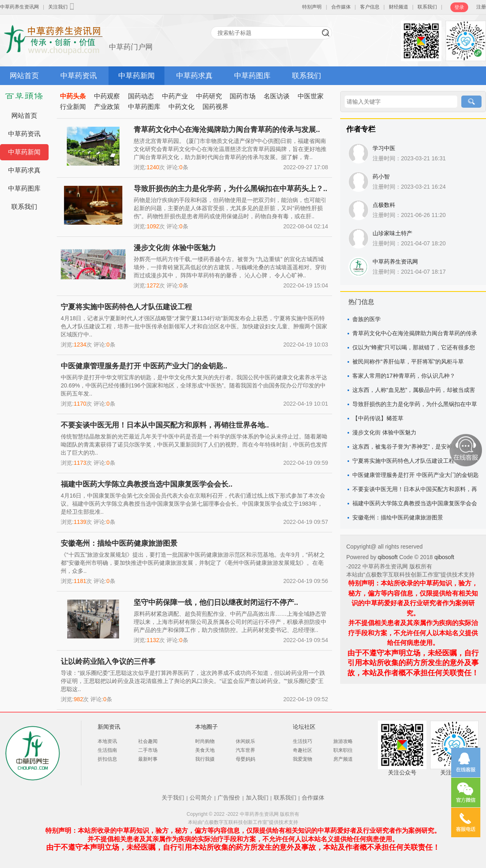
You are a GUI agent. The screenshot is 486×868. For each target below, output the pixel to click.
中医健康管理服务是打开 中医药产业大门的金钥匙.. (144, 366)
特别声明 (312, 7)
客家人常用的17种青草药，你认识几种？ (404, 376)
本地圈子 (207, 727)
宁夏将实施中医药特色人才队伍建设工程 (126, 307)
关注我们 (62, 6)
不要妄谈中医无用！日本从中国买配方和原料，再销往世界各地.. (165, 425)
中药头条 (73, 96)
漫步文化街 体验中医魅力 (175, 248)
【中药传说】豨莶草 (378, 418)
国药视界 (215, 107)
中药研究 (209, 96)
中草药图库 (252, 76)
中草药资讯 (79, 76)
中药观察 (107, 96)
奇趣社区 (303, 750)
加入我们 (257, 798)
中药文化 (181, 107)
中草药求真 (194, 76)
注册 (481, 7)
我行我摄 (205, 759)
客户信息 (370, 7)
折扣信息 (107, 759)
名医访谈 (277, 96)
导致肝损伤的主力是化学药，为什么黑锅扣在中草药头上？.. (230, 189)
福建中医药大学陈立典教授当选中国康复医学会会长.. (147, 484)
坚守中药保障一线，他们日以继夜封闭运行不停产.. (216, 602)
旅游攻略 (343, 741)
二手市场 (148, 750)
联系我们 (427, 7)
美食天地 (205, 750)
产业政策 (107, 107)
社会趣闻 (148, 741)
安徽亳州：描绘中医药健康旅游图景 (119, 543)
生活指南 (107, 750)
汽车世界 (245, 750)
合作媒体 (341, 7)
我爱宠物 (303, 759)
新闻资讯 (109, 727)
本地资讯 (107, 741)
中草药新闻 (136, 76)
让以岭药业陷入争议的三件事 (108, 662)
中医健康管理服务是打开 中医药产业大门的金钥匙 (416, 475)
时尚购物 (205, 741)
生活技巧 (303, 741)
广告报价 (229, 798)
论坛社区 (304, 727)
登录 (459, 7)
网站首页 (24, 76)
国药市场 (243, 96)
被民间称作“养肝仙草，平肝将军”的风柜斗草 (408, 362)
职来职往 (343, 750)
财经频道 (399, 7)
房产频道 (343, 759)
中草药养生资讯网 (19, 7)
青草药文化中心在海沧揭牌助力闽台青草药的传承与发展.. (227, 130)
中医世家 (311, 96)
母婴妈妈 (245, 759)
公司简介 (201, 798)
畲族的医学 (367, 319)
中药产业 (175, 96)
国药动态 (141, 96)
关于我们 (173, 798)
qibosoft (389, 557)
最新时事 (148, 759)
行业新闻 (73, 107)
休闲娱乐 (245, 741)
